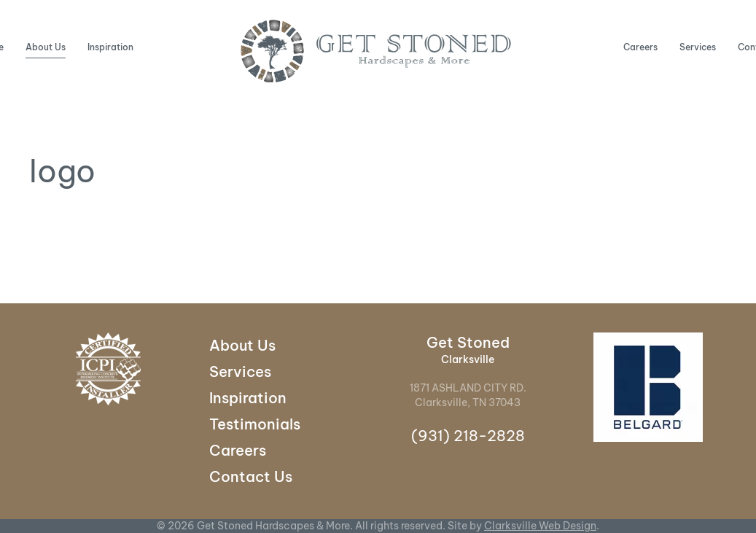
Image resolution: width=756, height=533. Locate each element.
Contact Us (251, 476)
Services (698, 47)
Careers (640, 47)
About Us (242, 345)
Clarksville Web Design (540, 526)
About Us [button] (46, 47)
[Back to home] (378, 51)
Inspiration (110, 47)
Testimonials (255, 424)
